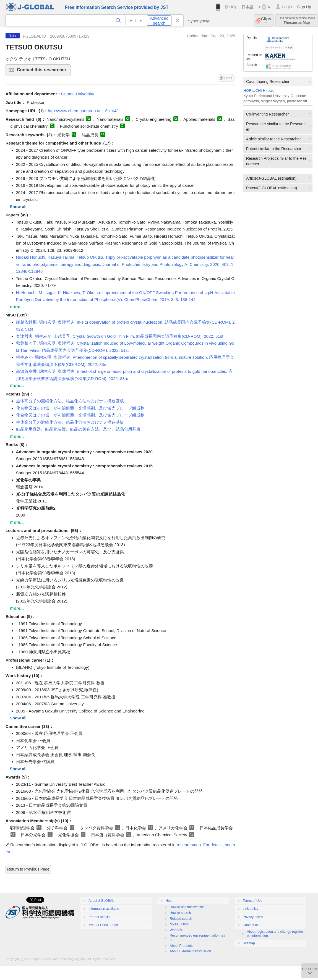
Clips (266, 21)
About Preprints (181, 946)
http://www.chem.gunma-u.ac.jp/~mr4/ (83, 111)
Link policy (251, 909)
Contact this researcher (43, 71)
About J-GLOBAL (101, 901)
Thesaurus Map (297, 21)
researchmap (189, 845)
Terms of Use (253, 901)
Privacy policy (253, 917)
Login (287, 7)
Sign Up (304, 7)
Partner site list (99, 917)
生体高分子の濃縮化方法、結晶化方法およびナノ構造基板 (70, 401)
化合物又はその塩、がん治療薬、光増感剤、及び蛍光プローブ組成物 (80, 408)
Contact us (251, 925)
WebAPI (176, 930)
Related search (181, 919)
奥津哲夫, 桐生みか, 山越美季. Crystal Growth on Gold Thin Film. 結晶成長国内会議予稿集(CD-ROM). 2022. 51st (120, 336)
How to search (180, 913)
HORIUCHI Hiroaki (259, 91)
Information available (104, 909)
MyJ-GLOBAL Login (103, 925)
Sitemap (249, 943)
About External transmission (190, 951)
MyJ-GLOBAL (180, 924)
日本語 (247, 7)
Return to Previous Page (28, 869)
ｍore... (17, 307)
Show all (18, 207)
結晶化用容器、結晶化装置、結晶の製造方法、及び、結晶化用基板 (78, 429)
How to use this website (187, 907)
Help (233, 7)
